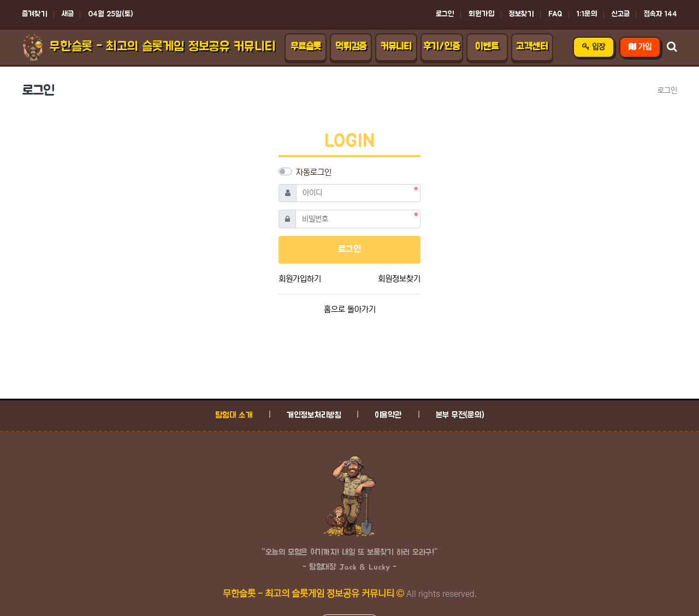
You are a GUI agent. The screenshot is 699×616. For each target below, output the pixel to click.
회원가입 (482, 14)
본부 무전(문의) (460, 415)
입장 (594, 47)
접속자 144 (661, 14)
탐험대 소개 (234, 415)
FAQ (555, 14)
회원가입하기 (300, 279)
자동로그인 (314, 172)
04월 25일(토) (111, 14)
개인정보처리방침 (314, 415)
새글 (68, 14)
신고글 (621, 14)
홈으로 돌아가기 (350, 309)
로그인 (445, 14)
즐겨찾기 (35, 14)
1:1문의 (587, 14)
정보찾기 (522, 14)
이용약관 (388, 415)
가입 (640, 47)
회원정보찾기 (399, 279)
